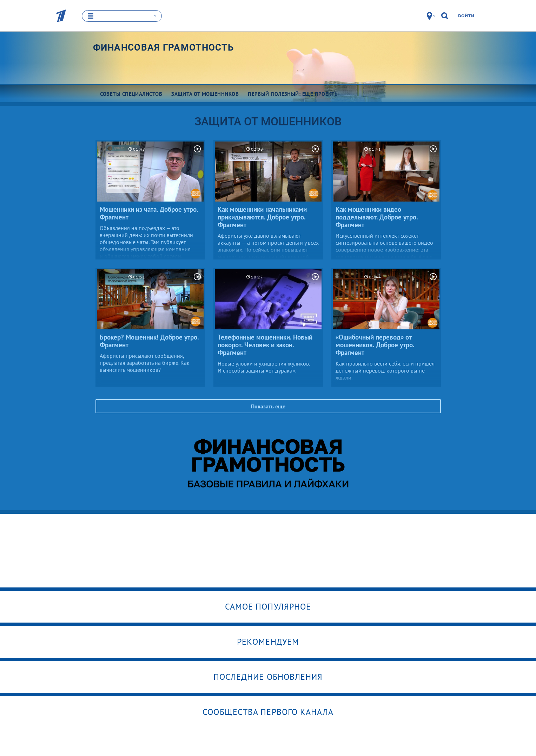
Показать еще (268, 406)
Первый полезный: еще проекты (293, 94)
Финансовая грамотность (164, 47)
